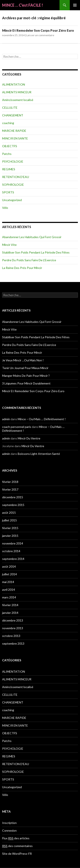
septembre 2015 (13, 505)
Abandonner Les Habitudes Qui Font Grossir (32, 237)
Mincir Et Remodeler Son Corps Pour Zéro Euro (38, 30)
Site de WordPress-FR (17, 854)
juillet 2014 (9, 574)
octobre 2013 (11, 636)
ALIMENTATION (14, 84)
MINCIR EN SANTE (15, 138)
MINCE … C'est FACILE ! (23, 5)
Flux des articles (16, 838)
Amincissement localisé (18, 100)
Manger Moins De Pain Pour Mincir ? (26, 376)
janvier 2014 (10, 613)
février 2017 (10, 489)
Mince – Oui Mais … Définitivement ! (42, 419)
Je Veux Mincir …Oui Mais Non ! (23, 360)
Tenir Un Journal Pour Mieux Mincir (25, 368)
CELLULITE (10, 108)
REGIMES (9, 169)
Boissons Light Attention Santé (39, 454)
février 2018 (10, 482)
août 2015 (9, 513)
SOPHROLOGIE (13, 185)
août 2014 (9, 566)
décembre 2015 (13, 497)
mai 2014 (8, 582)
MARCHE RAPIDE (14, 131)
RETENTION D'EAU (16, 177)
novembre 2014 (13, 543)
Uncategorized (12, 200)
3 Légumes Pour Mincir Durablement (26, 383)
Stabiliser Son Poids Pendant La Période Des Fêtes (36, 252)
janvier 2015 (10, 536)
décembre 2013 (13, 620)
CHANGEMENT (13, 115)
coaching (8, 123)
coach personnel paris (17, 427)
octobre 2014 (11, 551)
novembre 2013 (13, 628)
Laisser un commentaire (40, 35)
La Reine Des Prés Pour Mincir (22, 268)
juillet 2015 (9, 520)
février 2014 (10, 605)
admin (6, 419)
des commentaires (17, 846)
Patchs (7, 154)
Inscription (9, 823)
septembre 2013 (13, 643)
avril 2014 (9, 590)
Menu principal (75, 5)
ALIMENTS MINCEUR (17, 92)
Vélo (5, 208)
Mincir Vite (9, 245)
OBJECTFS (10, 146)
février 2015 (10, 528)
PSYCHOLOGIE (13, 161)
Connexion (9, 830)
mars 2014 (9, 597)
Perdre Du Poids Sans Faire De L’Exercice (29, 260)
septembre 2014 (13, 559)
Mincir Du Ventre (29, 438)
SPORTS (8, 192)
